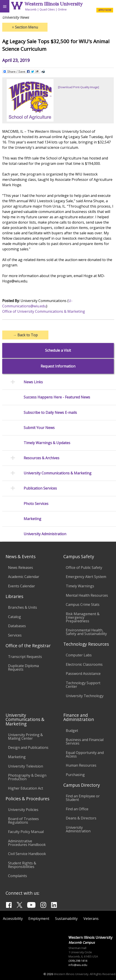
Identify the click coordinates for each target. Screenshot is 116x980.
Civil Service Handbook (27, 854)
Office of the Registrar (28, 646)
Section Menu (25, 27)
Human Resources (81, 765)
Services (15, 635)
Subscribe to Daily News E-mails (50, 413)
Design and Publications (28, 747)
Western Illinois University (54, 4)
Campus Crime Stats (83, 604)
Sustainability (66, 919)
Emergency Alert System (86, 577)
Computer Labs (79, 655)
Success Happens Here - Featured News (57, 397)
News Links (33, 382)
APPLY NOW (105, 10)
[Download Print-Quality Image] (79, 87)
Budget (72, 731)
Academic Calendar (24, 577)
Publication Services (40, 488)
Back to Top (25, 335)
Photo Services (36, 504)
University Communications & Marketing (58, 473)
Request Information (58, 366)
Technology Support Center (83, 685)
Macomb (31, 9)
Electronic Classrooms (84, 664)
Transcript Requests (25, 657)
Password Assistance (83, 674)
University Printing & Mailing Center (25, 737)
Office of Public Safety (84, 568)
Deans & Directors (81, 818)
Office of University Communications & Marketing (44, 311)
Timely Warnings (80, 586)
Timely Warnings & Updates (47, 443)
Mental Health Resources (87, 595)
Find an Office (77, 809)
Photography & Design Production (27, 777)
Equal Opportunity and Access (85, 754)
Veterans (91, 919)
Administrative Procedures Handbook (27, 843)
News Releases (21, 568)
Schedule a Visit (58, 350)
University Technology (85, 696)
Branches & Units (23, 607)
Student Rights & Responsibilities (22, 865)
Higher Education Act (26, 788)
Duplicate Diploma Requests (23, 668)
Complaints (18, 876)
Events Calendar (22, 586)
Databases (17, 626)
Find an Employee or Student (83, 798)
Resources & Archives (41, 458)
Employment (39, 919)
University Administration (45, 534)
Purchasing (75, 775)
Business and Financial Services (85, 741)
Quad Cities (47, 9)
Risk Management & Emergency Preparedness (83, 617)
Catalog (14, 617)
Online (62, 9)
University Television (26, 766)
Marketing (32, 519)
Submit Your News (39, 428)
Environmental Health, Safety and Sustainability (86, 632)
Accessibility (13, 919)
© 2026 (48, 974)
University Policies (23, 810)
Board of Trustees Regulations (23, 821)
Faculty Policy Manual (26, 832)
